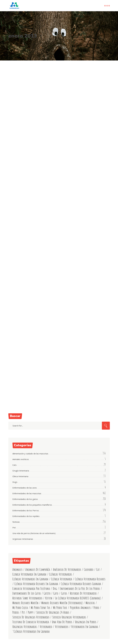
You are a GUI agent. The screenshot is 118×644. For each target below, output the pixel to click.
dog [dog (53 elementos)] (55, 589)
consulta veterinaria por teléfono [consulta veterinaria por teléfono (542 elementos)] (31, 589)
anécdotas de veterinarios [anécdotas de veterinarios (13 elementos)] (67, 570)
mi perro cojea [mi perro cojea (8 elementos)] (20, 608)
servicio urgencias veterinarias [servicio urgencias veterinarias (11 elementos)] (69, 617)
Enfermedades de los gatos (25, 499)
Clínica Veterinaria (20, 476)
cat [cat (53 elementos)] (98, 570)
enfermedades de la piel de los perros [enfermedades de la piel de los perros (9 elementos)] (80, 589)
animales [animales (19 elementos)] (17, 570)
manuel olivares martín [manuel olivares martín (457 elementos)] (25, 603)
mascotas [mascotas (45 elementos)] (90, 603)
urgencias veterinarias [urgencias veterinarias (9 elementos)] (25, 627)
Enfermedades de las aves (25, 488)
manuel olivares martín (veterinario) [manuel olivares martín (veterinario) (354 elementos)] (62, 603)
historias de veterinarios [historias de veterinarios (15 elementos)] (83, 593)
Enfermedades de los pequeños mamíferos (32, 505)
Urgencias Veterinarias (23, 539)
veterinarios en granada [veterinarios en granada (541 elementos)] (85, 627)
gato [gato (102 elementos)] (56, 593)
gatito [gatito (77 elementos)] (47, 593)
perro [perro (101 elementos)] (96, 608)
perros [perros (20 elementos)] (16, 612)
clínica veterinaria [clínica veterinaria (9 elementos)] (62, 579)
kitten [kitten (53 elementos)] (49, 598)
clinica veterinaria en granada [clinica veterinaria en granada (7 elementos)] (29, 574)
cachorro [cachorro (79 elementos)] (89, 570)
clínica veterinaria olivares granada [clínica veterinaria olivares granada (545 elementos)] (81, 584)
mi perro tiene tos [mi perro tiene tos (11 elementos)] (41, 608)
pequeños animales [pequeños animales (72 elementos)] (80, 608)
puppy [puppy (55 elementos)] (31, 612)
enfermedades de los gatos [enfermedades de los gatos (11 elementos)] (27, 593)
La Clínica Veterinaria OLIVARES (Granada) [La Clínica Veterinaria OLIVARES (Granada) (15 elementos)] (78, 598)
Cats (14, 465)
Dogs (15, 482)
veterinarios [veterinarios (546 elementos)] (62, 627)
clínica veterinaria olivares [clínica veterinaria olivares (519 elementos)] (90, 579)
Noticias (16, 522)
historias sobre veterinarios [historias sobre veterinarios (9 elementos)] (27, 598)
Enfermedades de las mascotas (27, 493)
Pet (14, 528)
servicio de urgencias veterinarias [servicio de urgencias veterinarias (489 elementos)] (31, 617)
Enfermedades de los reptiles (26, 516)
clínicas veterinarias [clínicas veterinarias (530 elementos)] (61, 574)
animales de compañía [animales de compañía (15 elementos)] (38, 570)
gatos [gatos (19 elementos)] (64, 593)
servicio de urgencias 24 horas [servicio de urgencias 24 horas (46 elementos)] (53, 612)
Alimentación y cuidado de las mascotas (30, 454)
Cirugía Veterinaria (21, 471)
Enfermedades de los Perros (26, 510)
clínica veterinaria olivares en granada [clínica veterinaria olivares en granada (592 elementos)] (36, 584)
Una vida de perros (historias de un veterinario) (34, 533)
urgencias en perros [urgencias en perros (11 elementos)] (86, 622)
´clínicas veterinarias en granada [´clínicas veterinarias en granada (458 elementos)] (31, 631)
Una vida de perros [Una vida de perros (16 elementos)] (62, 622)
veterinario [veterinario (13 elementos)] (46, 627)
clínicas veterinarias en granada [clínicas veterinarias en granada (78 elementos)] (30, 579)
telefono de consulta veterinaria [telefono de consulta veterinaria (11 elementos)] (31, 622)
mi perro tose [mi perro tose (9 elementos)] (60, 608)
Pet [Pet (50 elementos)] (23, 612)
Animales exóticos (21, 459)
